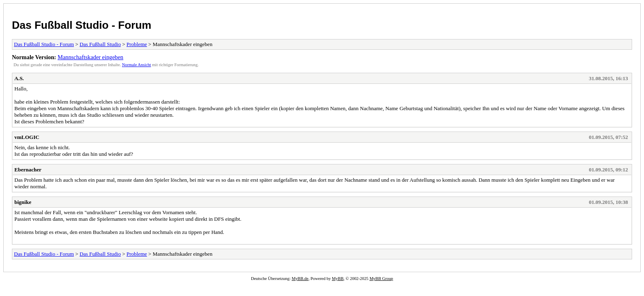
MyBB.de (300, 279)
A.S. (19, 78)
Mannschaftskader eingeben (90, 57)
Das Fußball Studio (100, 44)
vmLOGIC (27, 137)
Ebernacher (28, 170)
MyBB (338, 279)
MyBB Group (381, 279)
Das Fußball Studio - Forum (82, 25)
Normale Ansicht (137, 65)
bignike (23, 202)
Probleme (137, 44)
